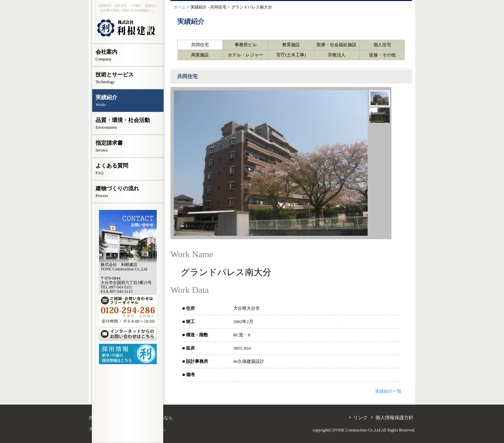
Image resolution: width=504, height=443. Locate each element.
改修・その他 (382, 55)
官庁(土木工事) (291, 55)
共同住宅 (200, 45)
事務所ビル (246, 45)
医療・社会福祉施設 (337, 45)
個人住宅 (382, 45)
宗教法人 (337, 55)
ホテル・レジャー (246, 55)
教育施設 (291, 45)
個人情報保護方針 (394, 418)
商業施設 (200, 55)
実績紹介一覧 (388, 391)
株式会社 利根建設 (128, 28)
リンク (360, 418)
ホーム (180, 7)
